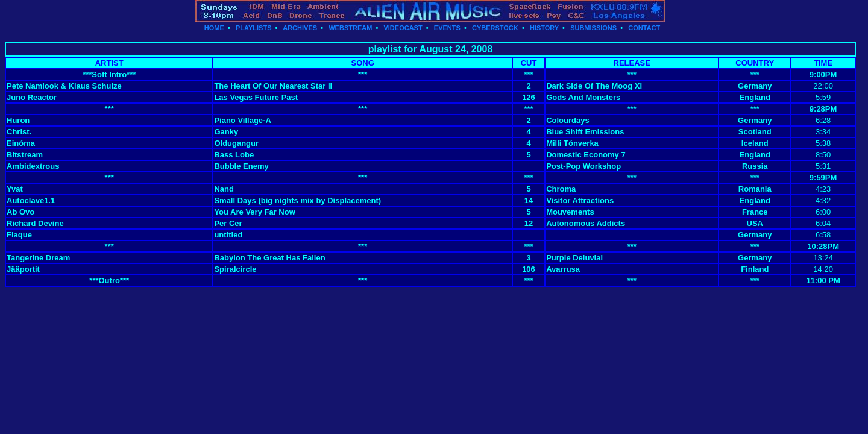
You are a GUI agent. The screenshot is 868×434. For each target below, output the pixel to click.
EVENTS (447, 28)
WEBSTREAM (350, 28)
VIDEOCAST (403, 28)
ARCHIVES (300, 28)
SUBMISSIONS (593, 28)
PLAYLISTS (254, 28)
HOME (214, 28)
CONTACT (644, 28)
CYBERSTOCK (495, 28)
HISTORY (544, 28)
